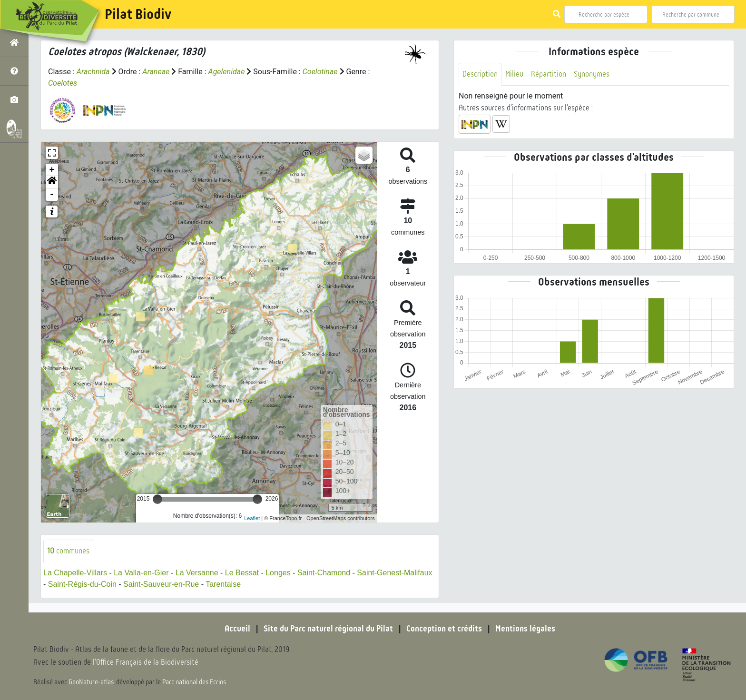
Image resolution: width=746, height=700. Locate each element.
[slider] (157, 499)
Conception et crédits (444, 629)
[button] (52, 182)
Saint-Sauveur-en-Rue (161, 584)
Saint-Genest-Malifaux (394, 573)
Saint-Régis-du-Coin (82, 584)
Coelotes (63, 83)
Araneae (156, 72)
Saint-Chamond (324, 573)
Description (480, 74)
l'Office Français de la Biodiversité (146, 662)
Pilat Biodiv (138, 14)
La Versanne (197, 573)
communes (68, 551)
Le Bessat (242, 573)
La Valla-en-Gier (141, 573)
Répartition (549, 74)
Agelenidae (227, 72)
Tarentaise (223, 584)
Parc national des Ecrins (194, 682)
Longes (278, 573)
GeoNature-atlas (91, 682)
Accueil (237, 629)
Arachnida (93, 72)
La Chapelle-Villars (75, 573)
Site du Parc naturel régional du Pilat (328, 629)
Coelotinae (320, 72)
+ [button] (52, 170)
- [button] (52, 195)
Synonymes (592, 74)
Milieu (514, 74)
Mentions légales (525, 629)
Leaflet (252, 518)
